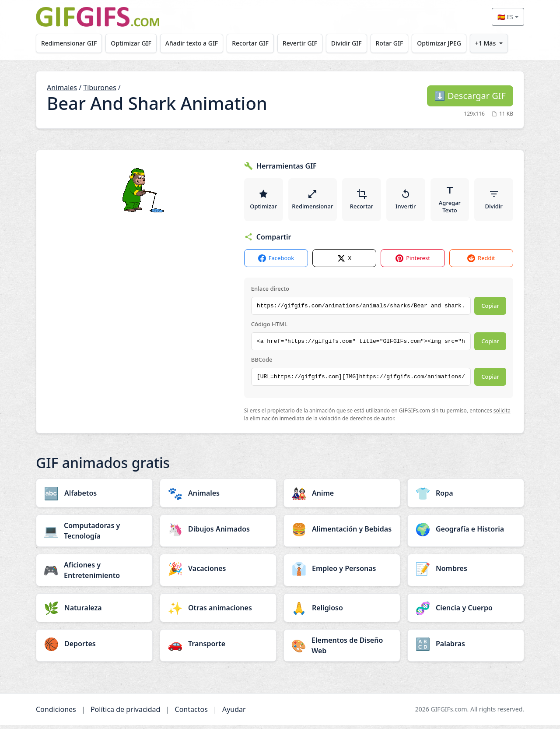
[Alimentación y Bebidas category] (342, 533)
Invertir (406, 201)
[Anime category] (342, 497)
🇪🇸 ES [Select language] (505, 17)
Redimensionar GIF (70, 43)
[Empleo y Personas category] (342, 572)
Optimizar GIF (134, 43)
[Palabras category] (466, 648)
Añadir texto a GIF (196, 43)
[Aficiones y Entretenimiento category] (94, 574)
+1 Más (499, 43)
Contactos (191, 713)
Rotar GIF (400, 43)
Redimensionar (313, 201)
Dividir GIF (355, 43)
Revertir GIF (307, 43)
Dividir (494, 201)
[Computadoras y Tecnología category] (94, 535)
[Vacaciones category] (218, 572)
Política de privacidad (126, 713)
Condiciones (56, 713)
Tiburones (100, 88)
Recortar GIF (256, 43)
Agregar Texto (450, 201)
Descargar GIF (470, 96)
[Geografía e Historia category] (466, 533)
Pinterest (413, 262)
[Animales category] (218, 497)
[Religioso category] (342, 612)
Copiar (490, 310)
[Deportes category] (94, 648)
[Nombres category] (466, 572)
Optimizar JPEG (451, 43)
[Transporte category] (218, 648)
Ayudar (234, 713)
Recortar (362, 201)
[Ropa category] (466, 497)
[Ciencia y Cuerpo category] (466, 612)
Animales (62, 88)
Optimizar (263, 201)
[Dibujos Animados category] (218, 533)
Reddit (481, 262)
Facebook (276, 262)
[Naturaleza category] (94, 612)
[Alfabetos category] (94, 497)
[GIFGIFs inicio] (98, 17)
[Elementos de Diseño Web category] (342, 649)
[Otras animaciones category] (218, 612)
